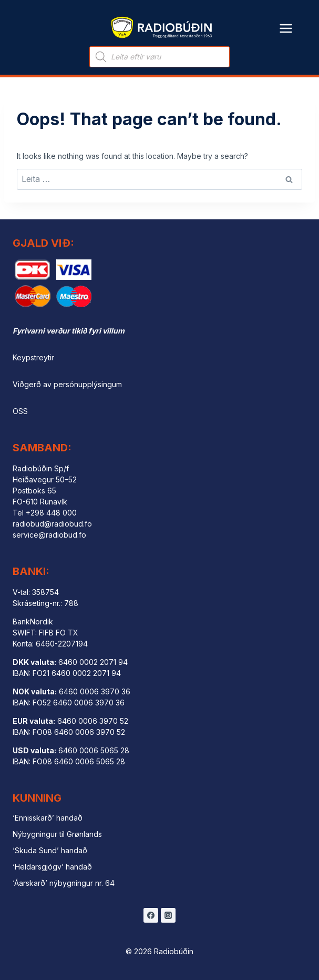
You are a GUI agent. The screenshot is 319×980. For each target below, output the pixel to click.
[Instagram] (168, 915)
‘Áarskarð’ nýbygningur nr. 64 (64, 883)
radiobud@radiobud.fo (52, 524)
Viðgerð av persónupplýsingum (67, 384)
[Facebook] (151, 915)
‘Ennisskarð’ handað (48, 818)
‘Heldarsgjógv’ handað (52, 867)
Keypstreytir (33, 357)
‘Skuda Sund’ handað (50, 850)
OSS (20, 411)
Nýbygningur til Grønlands (57, 834)
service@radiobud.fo (49, 535)
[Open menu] (286, 22)
